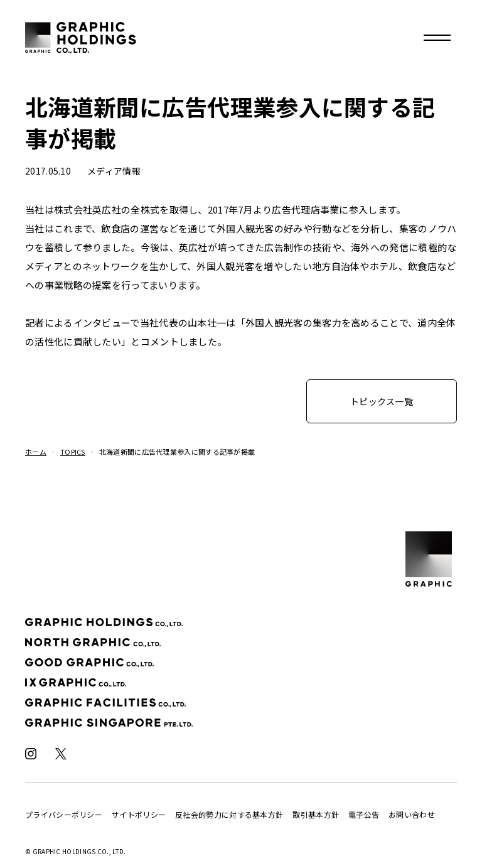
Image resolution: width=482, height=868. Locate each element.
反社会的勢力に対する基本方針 (229, 814)
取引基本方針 (316, 814)
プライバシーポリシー (64, 814)
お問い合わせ (412, 814)
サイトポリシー (139, 814)
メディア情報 (114, 171)
